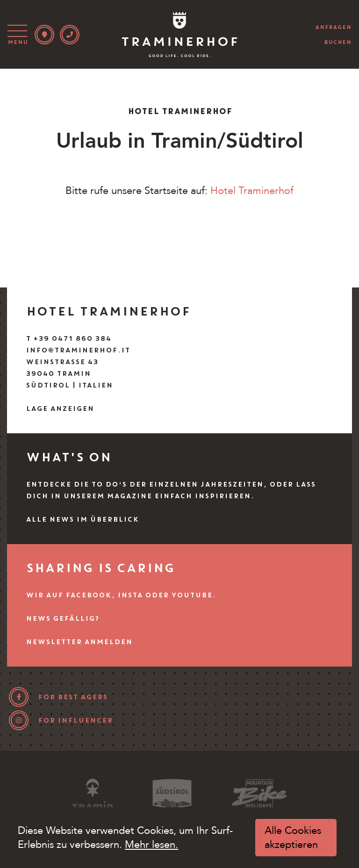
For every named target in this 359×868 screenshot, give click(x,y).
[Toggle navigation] (19, 35)
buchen (338, 42)
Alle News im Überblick (82, 519)
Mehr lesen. (151, 845)
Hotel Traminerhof (252, 191)
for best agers (73, 697)
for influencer (75, 720)
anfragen (333, 27)
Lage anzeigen (60, 409)
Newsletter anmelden (79, 642)
